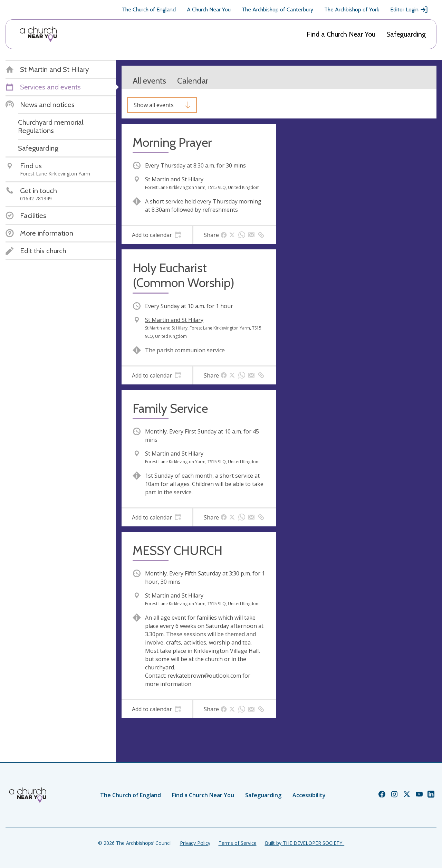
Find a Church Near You (341, 34)
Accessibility (309, 795)
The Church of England (149, 9)
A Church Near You (209, 9)
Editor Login (409, 10)
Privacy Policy (195, 843)
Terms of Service (238, 843)
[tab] (157, 235)
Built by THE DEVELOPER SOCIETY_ (305, 843)
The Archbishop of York (352, 9)
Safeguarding (406, 34)
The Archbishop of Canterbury (277, 9)
